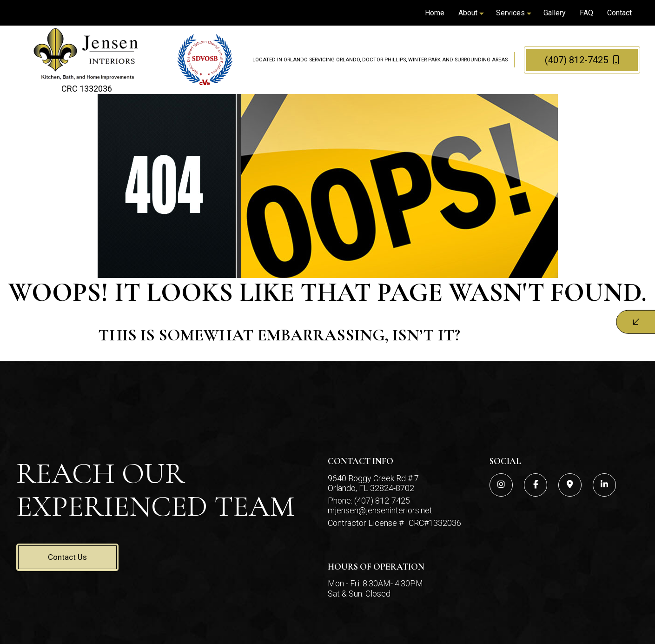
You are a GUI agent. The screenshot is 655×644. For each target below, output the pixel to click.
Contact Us (67, 557)
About (468, 13)
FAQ (586, 13)
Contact (619, 13)
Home (435, 13)
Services (510, 13)
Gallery (555, 13)
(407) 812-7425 (582, 60)
